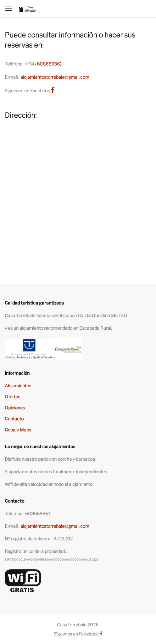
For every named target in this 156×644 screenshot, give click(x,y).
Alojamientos (18, 386)
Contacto (14, 419)
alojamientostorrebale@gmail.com (55, 77)
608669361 (49, 64)
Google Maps (18, 430)
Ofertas (12, 397)
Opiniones (15, 408)
